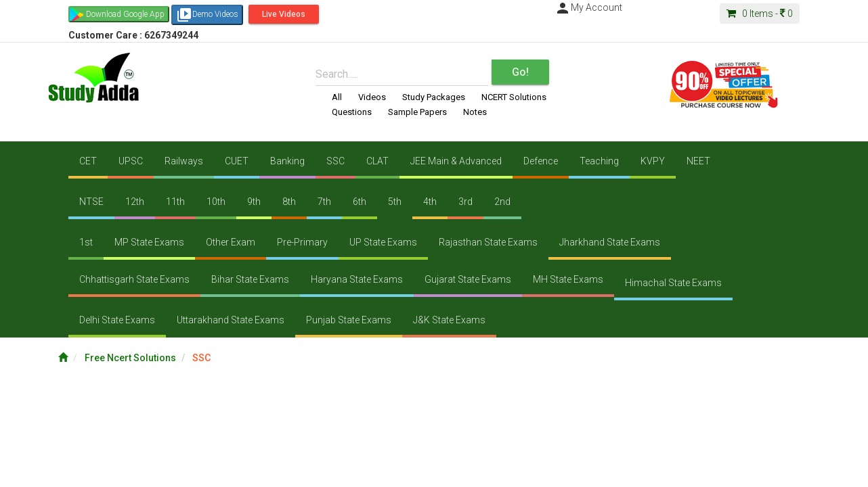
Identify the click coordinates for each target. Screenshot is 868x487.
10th (216, 202)
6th (360, 202)
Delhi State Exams (117, 320)
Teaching (599, 161)
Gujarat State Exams (468, 279)
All (337, 97)
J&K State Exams (449, 320)
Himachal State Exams (673, 283)
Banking (287, 161)
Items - (760, 14)
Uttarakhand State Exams (231, 320)
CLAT (377, 161)
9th (254, 202)
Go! (520, 72)
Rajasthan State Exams (488, 242)
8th (289, 202)
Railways (184, 161)
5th (395, 202)
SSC (335, 161)
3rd (465, 202)
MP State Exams (149, 242)
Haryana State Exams (357, 279)
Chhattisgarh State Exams (134, 279)
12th (135, 202)
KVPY (653, 161)
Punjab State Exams (349, 320)
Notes (475, 112)
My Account (588, 7)
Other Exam (231, 242)
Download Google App (125, 14)
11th (175, 202)
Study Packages (434, 97)
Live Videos (284, 14)
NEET (698, 161)
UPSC (131, 161)
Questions (352, 112)
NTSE (91, 202)
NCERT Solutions (514, 97)
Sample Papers (417, 112)
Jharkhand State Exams (610, 242)
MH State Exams (568, 279)
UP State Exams (383, 242)
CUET (237, 161)
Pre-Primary (302, 242)
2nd (502, 202)
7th (324, 202)
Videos (372, 97)
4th (430, 202)
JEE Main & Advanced (456, 161)
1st (86, 242)
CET (88, 161)
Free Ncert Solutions (130, 358)
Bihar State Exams (250, 279)
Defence (541, 161)
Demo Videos (207, 15)
